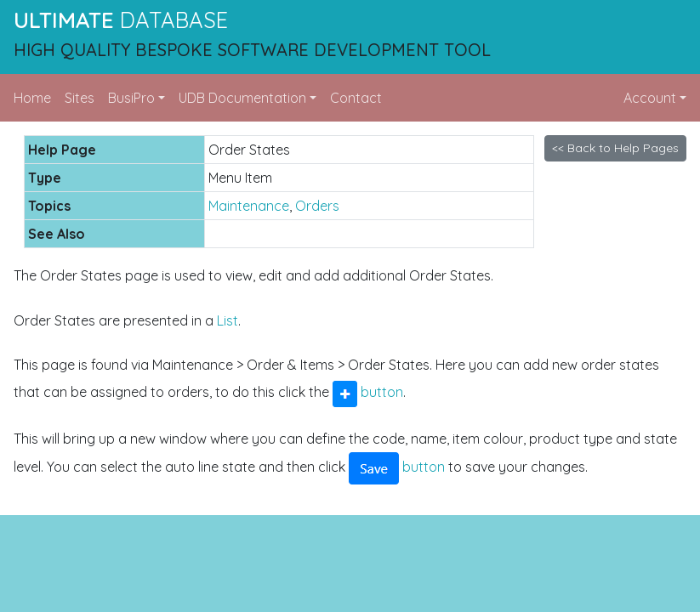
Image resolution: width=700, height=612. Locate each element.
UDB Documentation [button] (242, 98)
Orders (317, 206)
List (228, 320)
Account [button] (650, 98)
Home (32, 98)
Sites (80, 98)
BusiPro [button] (131, 98)
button (368, 392)
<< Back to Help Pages (615, 148)
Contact (356, 98)
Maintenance (249, 206)
